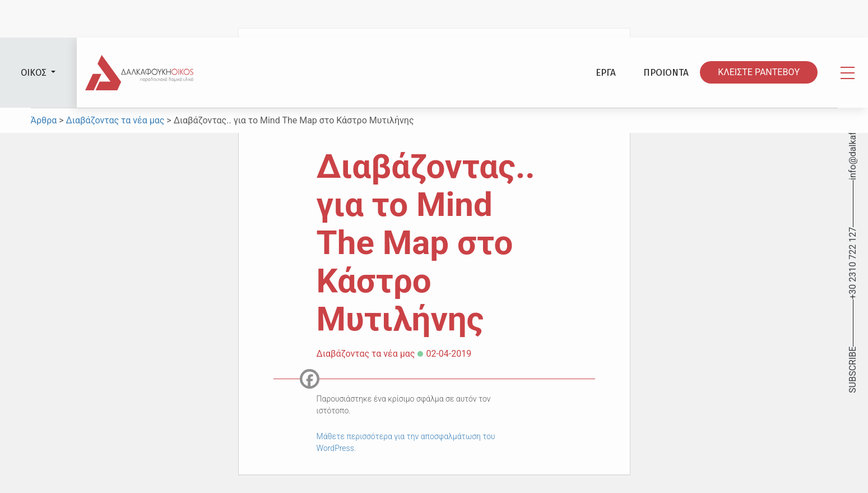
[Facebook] (310, 379)
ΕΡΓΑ (606, 73)
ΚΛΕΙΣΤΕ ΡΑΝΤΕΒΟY (759, 73)
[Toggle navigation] (848, 73)
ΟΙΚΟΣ (35, 73)
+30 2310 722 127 (853, 263)
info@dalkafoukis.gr (853, 140)
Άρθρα (45, 120)
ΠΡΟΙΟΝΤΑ (666, 73)
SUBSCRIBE (853, 370)
